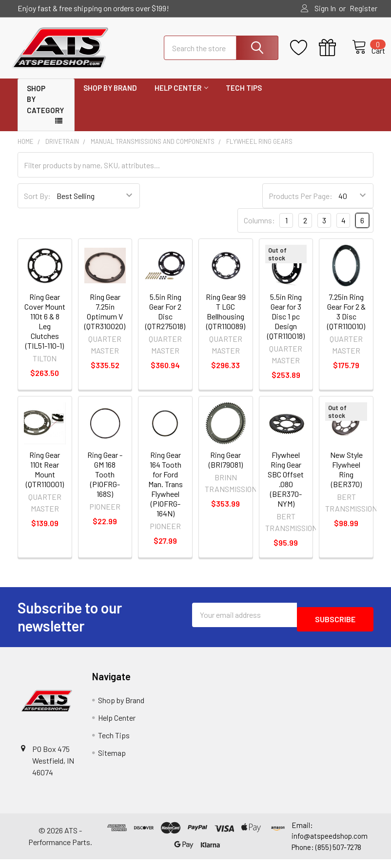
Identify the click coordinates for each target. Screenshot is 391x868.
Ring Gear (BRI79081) (226, 468)
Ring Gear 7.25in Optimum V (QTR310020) (105, 320)
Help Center (181, 97)
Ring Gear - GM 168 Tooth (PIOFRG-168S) (105, 483)
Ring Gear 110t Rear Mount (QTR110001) (45, 478)
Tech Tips (244, 97)
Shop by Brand (110, 97)
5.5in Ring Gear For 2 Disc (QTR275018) (165, 320)
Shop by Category (45, 108)
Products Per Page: (301, 205)
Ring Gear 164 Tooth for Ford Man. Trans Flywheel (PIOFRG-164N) (166, 493)
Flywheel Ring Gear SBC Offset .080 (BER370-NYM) (286, 488)
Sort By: (37, 205)
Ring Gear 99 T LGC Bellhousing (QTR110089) (226, 320)
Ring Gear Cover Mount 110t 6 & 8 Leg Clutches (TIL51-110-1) (45, 330)
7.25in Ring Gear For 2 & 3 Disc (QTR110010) (346, 320)
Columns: (259, 229)
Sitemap (112, 761)
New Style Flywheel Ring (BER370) (346, 478)
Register (363, 8)
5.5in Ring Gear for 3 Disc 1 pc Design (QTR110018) (286, 325)
